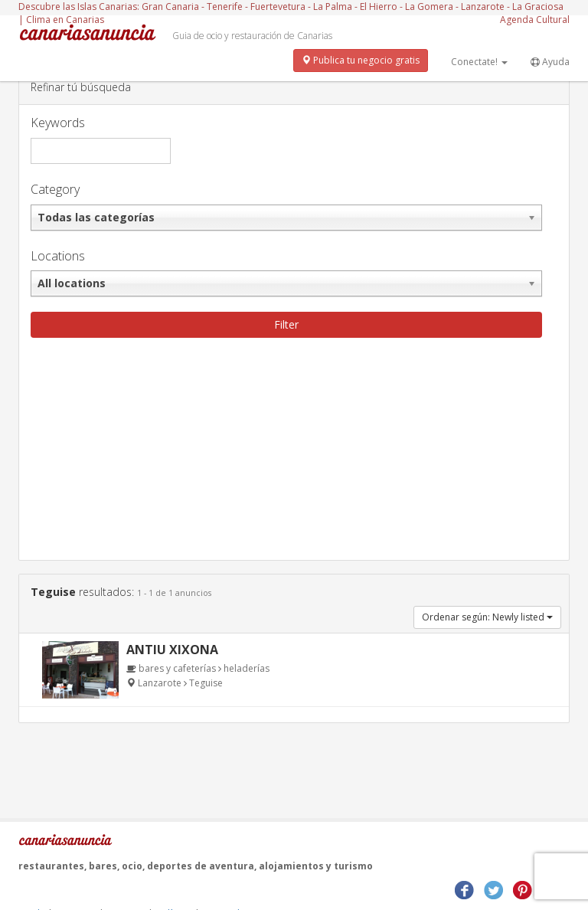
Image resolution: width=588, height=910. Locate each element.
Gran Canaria (170, 7)
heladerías (247, 668)
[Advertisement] (294, 453)
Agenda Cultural (535, 20)
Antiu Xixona (172, 650)
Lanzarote (161, 683)
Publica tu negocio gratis (361, 60)
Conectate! (479, 62)
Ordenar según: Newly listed (487, 617)
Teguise (206, 683)
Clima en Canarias (65, 20)
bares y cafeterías (177, 668)
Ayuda (550, 62)
